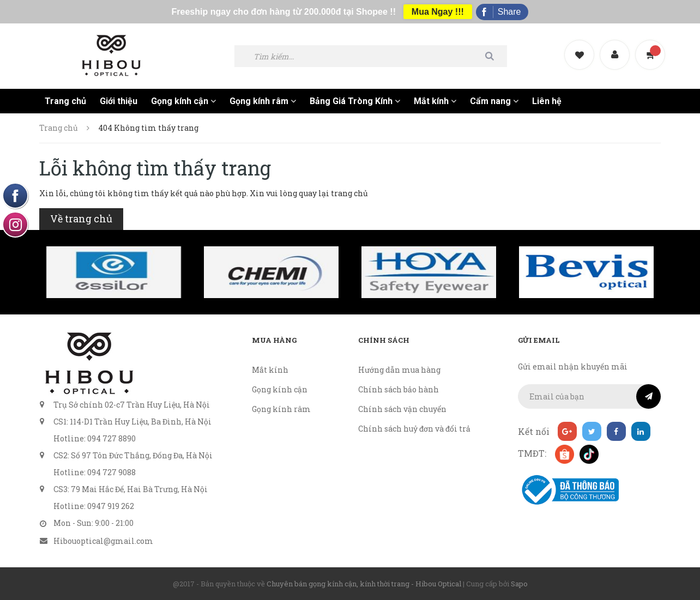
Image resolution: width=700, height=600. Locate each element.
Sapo (519, 584)
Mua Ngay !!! (438, 12)
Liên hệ (547, 101)
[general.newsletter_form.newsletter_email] (590, 396)
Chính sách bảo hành (399, 389)
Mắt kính (435, 101)
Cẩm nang (494, 101)
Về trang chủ (81, 219)
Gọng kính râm (263, 101)
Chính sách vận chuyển (402, 409)
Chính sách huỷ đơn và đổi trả (414, 429)
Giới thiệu (119, 101)
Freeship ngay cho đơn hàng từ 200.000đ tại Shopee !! (284, 12)
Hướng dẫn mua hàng (399, 370)
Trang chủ (65, 101)
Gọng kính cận (183, 101)
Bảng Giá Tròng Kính (355, 101)
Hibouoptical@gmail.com (103, 541)
